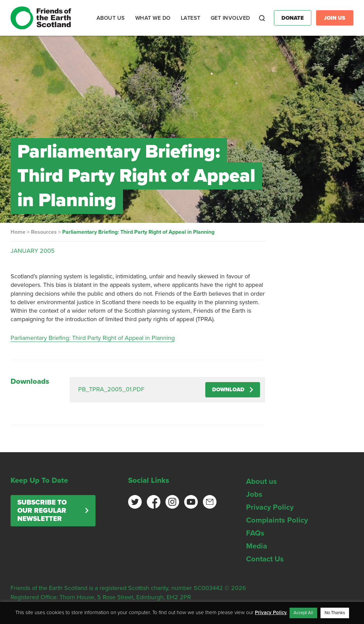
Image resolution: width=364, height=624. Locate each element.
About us (262, 481)
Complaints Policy (277, 520)
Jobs (254, 494)
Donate (293, 18)
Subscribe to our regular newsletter (42, 511)
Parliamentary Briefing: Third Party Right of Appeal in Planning (93, 338)
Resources (44, 232)
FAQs (255, 533)
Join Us (335, 18)
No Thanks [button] (335, 613)
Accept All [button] (303, 613)
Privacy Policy (270, 507)
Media (257, 546)
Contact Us (265, 559)
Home (18, 232)
